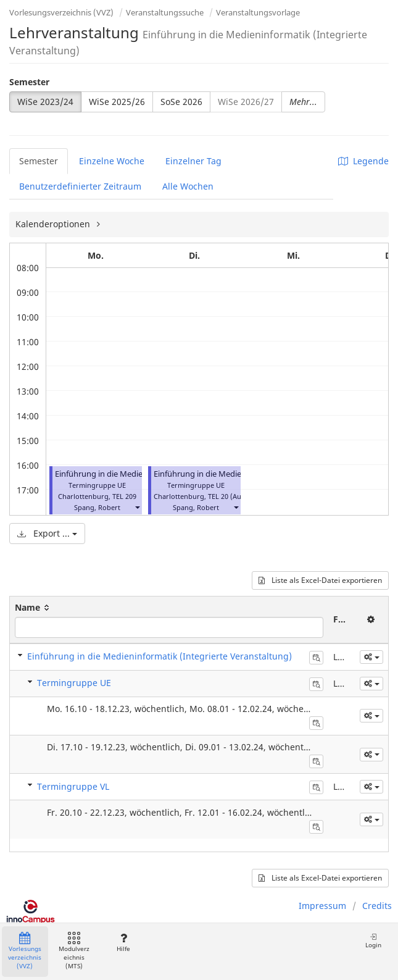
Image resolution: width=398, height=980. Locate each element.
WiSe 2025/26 (117, 102)
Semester (29, 82)
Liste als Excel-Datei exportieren (320, 580)
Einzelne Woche (112, 161)
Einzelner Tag (193, 161)
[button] (137, 507)
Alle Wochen (188, 186)
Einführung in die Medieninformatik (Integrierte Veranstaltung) (160, 656)
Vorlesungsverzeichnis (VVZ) (61, 12)
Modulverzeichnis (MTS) (74, 951)
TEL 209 (124, 496)
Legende (363, 161)
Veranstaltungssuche (165, 12)
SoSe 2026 (181, 102)
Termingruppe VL (73, 786)
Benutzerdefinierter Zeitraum (80, 186)
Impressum (322, 906)
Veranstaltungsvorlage (258, 12)
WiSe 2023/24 (45, 102)
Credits (377, 906)
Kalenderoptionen (54, 224)
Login (373, 941)
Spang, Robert (97, 507)
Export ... (47, 533)
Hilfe (123, 943)
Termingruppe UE (74, 683)
